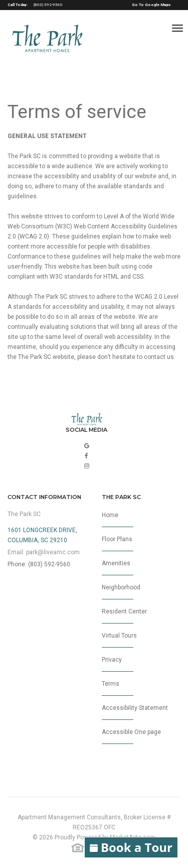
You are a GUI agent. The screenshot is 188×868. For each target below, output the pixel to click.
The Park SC (24, 514)
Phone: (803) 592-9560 (39, 564)
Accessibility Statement (135, 712)
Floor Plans (118, 543)
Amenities (118, 568)
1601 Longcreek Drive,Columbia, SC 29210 (42, 535)
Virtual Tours (119, 640)
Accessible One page (131, 736)
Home (118, 519)
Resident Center (124, 616)
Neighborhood (121, 592)
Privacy (118, 664)
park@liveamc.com (53, 552)
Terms (118, 688)
